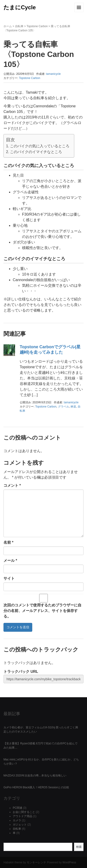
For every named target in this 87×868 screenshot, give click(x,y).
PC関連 (18, 808)
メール (10, 561)
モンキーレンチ (36, 862)
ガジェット (20, 825)
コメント (12, 485)
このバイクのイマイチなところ (36, 152)
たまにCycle (20, 7)
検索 (79, 847)
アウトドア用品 (23, 816)
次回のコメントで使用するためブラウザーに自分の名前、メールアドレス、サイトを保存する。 (42, 611)
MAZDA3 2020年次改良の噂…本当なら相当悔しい (35, 776)
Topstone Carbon (37, 26)
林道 (73, 407)
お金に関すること (24, 812)
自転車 (19, 26)
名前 (8, 542)
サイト (9, 578)
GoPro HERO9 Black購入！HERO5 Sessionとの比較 (36, 787)
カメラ (17, 820)
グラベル (64, 407)
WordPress (69, 862)
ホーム (8, 26)
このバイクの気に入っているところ (40, 146)
